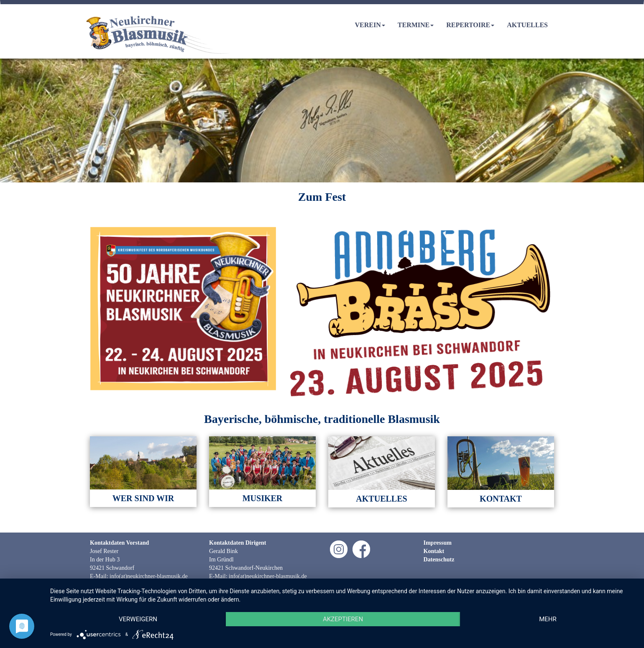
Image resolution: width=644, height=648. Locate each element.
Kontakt (434, 551)
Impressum (438, 543)
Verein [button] (370, 25)
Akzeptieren (343, 619)
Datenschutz (439, 560)
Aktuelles (527, 25)
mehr (548, 619)
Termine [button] (416, 25)
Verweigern (138, 619)
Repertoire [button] (470, 25)
